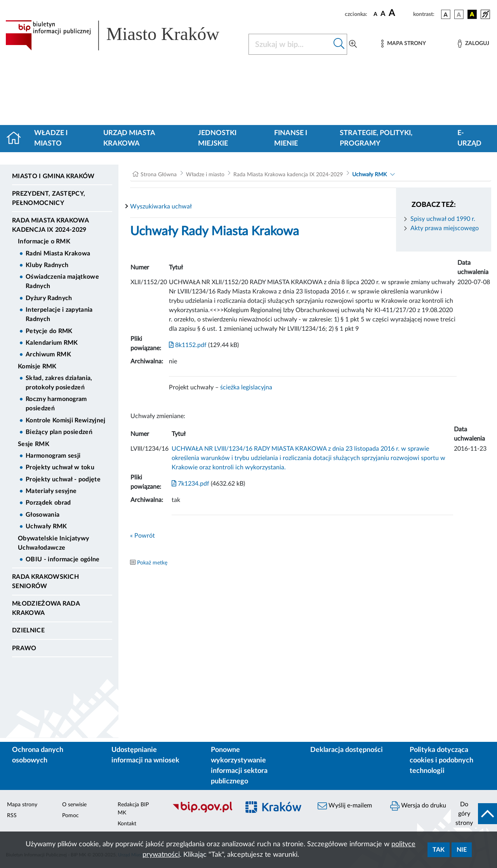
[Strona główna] (17, 139)
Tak (439, 850)
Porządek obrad (48, 503)
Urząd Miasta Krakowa (129, 138)
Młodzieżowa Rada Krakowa (46, 608)
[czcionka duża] (400, 13)
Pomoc (70, 816)
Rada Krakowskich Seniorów (45, 582)
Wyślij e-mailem (345, 806)
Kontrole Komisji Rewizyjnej (66, 420)
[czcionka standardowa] (375, 14)
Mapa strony (22, 805)
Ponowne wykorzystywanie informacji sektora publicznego (239, 766)
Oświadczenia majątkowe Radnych (62, 281)
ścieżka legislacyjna (246, 387)
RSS (12, 816)
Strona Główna (159, 175)
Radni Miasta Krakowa (58, 253)
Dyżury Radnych (49, 298)
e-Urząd (469, 138)
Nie (462, 850)
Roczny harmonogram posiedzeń (56, 404)
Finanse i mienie (291, 138)
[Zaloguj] (473, 44)
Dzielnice (28, 630)
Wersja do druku (418, 806)
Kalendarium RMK (52, 343)
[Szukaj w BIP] (290, 44)
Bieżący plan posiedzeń (59, 432)
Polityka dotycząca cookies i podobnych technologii (441, 760)
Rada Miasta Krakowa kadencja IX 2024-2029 (50, 225)
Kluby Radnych (47, 265)
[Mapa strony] (403, 44)
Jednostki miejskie (217, 138)
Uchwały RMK (46, 526)
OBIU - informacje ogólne (63, 559)
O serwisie (74, 805)
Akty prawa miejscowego (445, 228)
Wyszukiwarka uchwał (161, 207)
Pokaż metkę (152, 563)
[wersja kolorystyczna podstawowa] (446, 14)
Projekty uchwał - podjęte (63, 479)
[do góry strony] (474, 814)
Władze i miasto (51, 138)
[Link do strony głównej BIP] (122, 35)
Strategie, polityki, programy (376, 138)
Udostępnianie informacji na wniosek (145, 755)
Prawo (24, 648)
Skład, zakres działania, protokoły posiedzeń (59, 383)
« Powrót (142, 536)
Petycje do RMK (49, 331)
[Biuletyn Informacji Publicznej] (202, 811)
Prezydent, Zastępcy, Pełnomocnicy (49, 198)
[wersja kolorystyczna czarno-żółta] (472, 14)
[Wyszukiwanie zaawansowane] (353, 44)
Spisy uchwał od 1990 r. (443, 219)
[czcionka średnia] (383, 14)
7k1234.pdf (190, 484)
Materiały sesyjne (51, 491)
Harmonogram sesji (53, 456)
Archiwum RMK (48, 354)
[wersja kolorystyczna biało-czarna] (459, 14)
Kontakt (127, 824)
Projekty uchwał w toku (60, 467)
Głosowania (43, 515)
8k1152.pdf (188, 345)
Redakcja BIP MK (133, 809)
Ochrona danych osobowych (38, 755)
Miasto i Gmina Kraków (53, 176)
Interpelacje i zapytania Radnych (59, 314)
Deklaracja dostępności (347, 750)
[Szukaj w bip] (339, 44)
